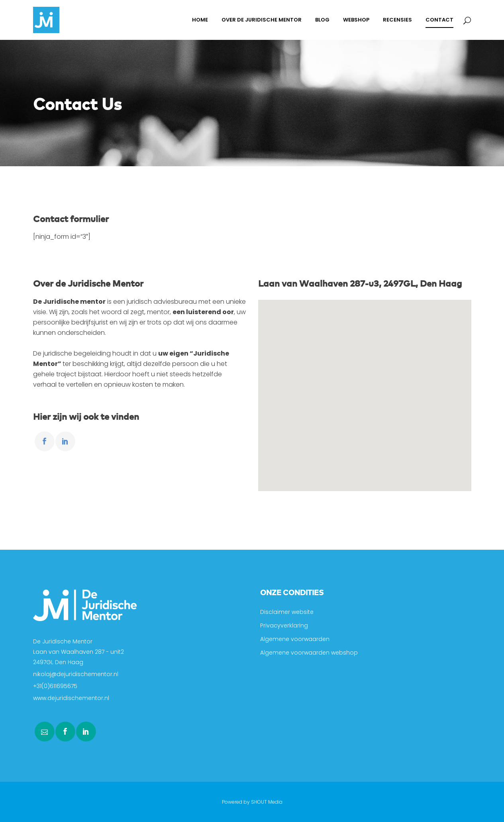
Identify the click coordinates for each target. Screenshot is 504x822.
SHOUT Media (267, 802)
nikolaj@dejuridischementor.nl (76, 674)
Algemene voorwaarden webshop (309, 653)
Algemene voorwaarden (295, 639)
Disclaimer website (287, 612)
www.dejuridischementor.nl (71, 698)
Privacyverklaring (284, 625)
